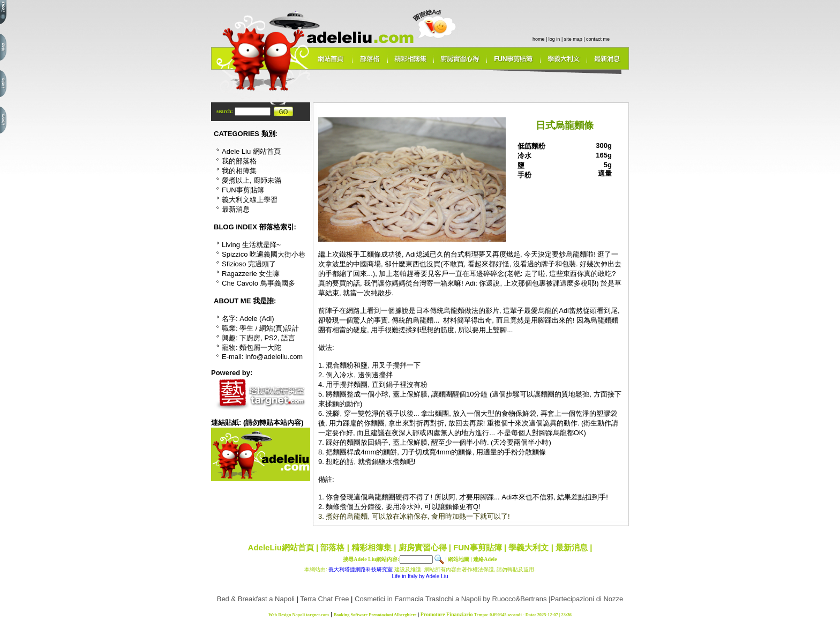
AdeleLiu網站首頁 (281, 547)
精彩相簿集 (372, 547)
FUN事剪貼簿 (478, 547)
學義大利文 (528, 547)
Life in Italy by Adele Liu (420, 576)
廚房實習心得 (423, 547)
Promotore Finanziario (447, 614)
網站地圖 (459, 559)
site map (573, 39)
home (539, 39)
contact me (598, 39)
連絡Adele (485, 559)
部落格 (332, 547)
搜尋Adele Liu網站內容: (371, 559)
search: (225, 111)
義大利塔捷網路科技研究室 (361, 569)
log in (554, 39)
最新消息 (572, 547)
